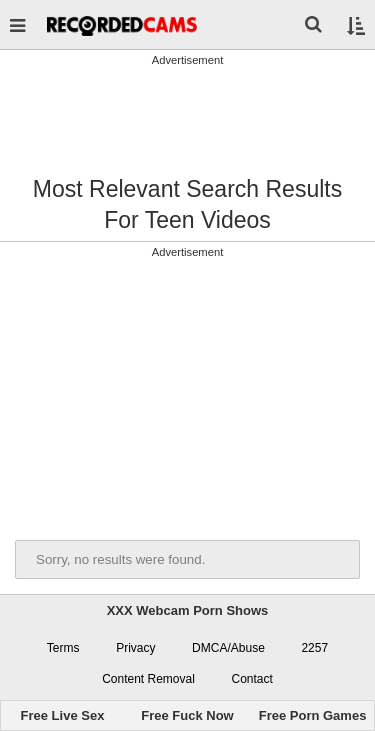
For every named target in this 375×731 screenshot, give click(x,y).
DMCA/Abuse (228, 648)
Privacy (135, 648)
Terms (63, 648)
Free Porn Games (313, 715)
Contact (251, 679)
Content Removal (148, 679)
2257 (314, 648)
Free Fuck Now (187, 715)
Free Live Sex (63, 715)
